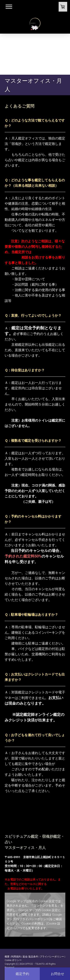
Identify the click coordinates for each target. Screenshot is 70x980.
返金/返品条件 (30, 957)
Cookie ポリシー (13, 960)
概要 (7, 957)
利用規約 (16, 957)
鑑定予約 (22, 974)
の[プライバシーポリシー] (33, 919)
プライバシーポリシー (52, 957)
